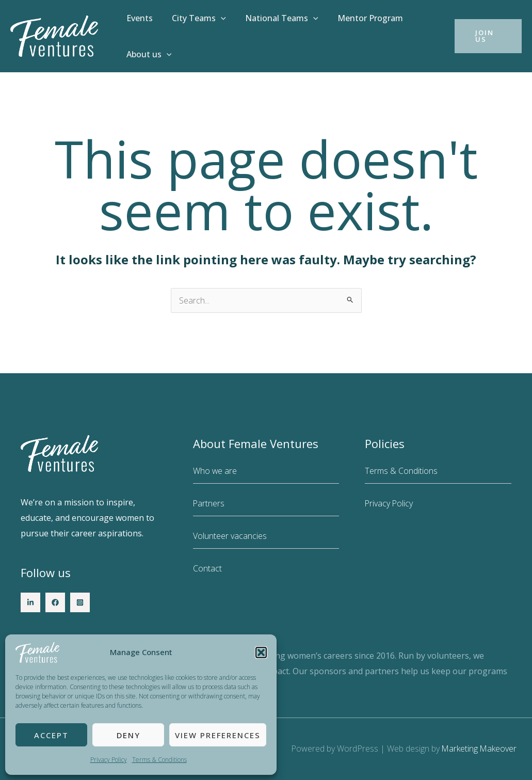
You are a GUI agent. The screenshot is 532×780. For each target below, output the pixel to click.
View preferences (218, 735)
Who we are (215, 471)
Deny (128, 735)
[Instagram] (80, 602)
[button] (261, 652)
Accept (51, 735)
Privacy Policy (109, 760)
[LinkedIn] (30, 602)
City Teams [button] (195, 18)
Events (138, 18)
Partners (209, 503)
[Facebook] (55, 602)
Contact (207, 568)
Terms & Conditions (159, 760)
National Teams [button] (275, 18)
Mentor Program (360, 18)
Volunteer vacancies (230, 536)
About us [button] (148, 54)
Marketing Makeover (479, 749)
